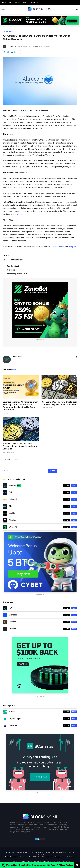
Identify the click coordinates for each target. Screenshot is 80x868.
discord (61, 247)
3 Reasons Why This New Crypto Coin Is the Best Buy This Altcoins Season (59, 403)
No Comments (34, 46)
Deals (30, 862)
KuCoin (12, 608)
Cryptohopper (15, 719)
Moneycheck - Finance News (22, 857)
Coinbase (13, 615)
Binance (12, 622)
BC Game (13, 527)
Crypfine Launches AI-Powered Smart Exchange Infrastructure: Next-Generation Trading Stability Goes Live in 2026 (21, 406)
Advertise (18, 2)
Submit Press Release (31, 2)
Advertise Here (40, 340)
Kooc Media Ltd (39, 852)
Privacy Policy (48, 862)
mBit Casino (14, 499)
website (20, 214)
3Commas (13, 712)
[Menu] (4, 9)
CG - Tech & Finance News (44, 857)
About (15, 862)
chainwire (13, 46)
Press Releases (8, 31)
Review (67, 485)
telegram (72, 247)
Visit (74, 485)
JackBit (12, 513)
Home (4, 2)
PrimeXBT (13, 629)
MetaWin (13, 520)
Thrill (11, 506)
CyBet (12, 492)
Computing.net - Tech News (65, 857)
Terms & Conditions (63, 862)
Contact (11, 2)
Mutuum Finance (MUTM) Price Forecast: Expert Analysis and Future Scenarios (20, 446)
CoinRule (13, 725)
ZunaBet (15, 485)
